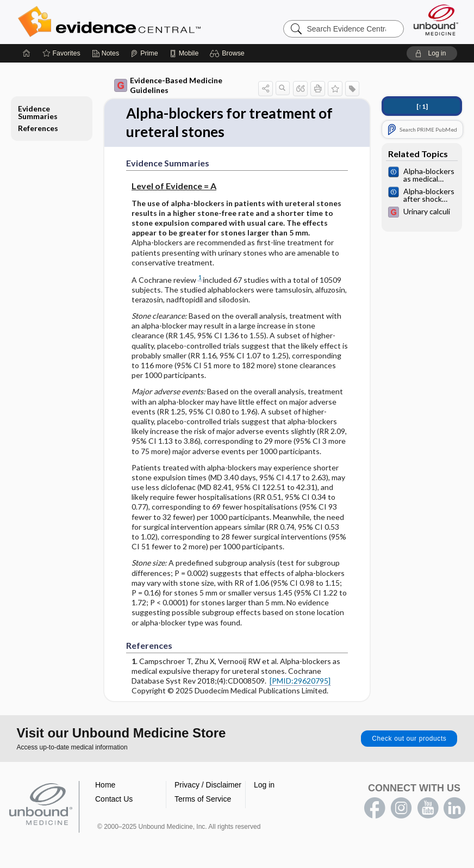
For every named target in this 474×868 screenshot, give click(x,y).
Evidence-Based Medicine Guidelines (168, 85)
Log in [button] (264, 785)
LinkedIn (454, 808)
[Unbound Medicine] (436, 20)
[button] (229, 53)
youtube (428, 808)
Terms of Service (203, 799)
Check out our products (409, 739)
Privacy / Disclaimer (208, 785)
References (38, 128)
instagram (401, 808)
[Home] (27, 53)
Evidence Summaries (38, 112)
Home (105, 785)
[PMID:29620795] (300, 681)
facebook (375, 808)
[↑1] (422, 106)
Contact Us (114, 799)
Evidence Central (153, 22)
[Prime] (144, 53)
